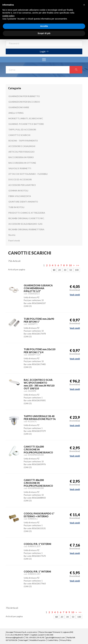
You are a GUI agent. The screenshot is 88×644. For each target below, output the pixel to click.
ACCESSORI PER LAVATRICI (22, 185)
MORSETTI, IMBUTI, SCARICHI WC (26, 118)
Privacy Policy (66, 640)
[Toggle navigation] (44, 60)
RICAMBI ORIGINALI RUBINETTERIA (26, 229)
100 (77, 270)
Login (44, 51)
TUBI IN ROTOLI (16, 207)
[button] (84, 5)
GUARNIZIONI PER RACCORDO (24, 102)
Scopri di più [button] (44, 33)
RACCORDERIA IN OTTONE (22, 163)
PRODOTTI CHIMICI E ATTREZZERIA (27, 213)
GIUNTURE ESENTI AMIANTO (23, 202)
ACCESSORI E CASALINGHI (22, 146)
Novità (12, 235)
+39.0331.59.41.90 (36, 637)
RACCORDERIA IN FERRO (21, 157)
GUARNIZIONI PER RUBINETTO (24, 96)
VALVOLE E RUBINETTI (20, 168)
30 (65, 270)
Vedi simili (75, 295)
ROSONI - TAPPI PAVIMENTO (23, 141)
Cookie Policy (53, 640)
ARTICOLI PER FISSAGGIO (21, 152)
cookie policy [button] (8, 16)
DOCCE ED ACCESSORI (20, 179)
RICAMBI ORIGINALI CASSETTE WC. (26, 218)
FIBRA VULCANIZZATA (20, 196)
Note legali (24, 640)
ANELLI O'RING (16, 113)
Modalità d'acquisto (38, 640)
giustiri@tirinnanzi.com (55, 637)
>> (78, 265)
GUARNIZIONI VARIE (19, 107)
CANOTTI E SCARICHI (19, 135)
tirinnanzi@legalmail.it (15, 637)
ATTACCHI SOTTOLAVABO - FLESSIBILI (28, 174)
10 (70, 265)
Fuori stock (14, 240)
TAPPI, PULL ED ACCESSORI (22, 130)
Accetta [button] (44, 26)
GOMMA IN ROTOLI (18, 191)
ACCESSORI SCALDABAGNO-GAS (25, 224)
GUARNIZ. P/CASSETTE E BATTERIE (26, 124)
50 (71, 270)
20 (59, 270)
